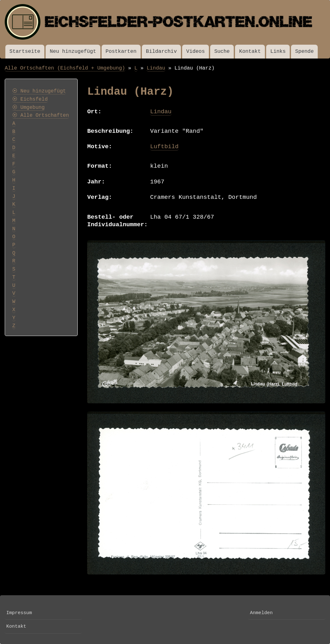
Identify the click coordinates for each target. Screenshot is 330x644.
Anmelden (261, 613)
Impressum (19, 613)
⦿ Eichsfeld (30, 99)
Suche (222, 51)
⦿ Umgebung (28, 108)
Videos (196, 51)
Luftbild (164, 147)
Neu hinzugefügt (73, 51)
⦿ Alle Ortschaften (41, 115)
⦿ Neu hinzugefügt (39, 91)
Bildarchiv (161, 51)
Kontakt (250, 51)
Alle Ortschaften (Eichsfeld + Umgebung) (65, 68)
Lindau (156, 68)
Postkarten (121, 51)
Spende (304, 51)
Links (278, 51)
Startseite (25, 51)
